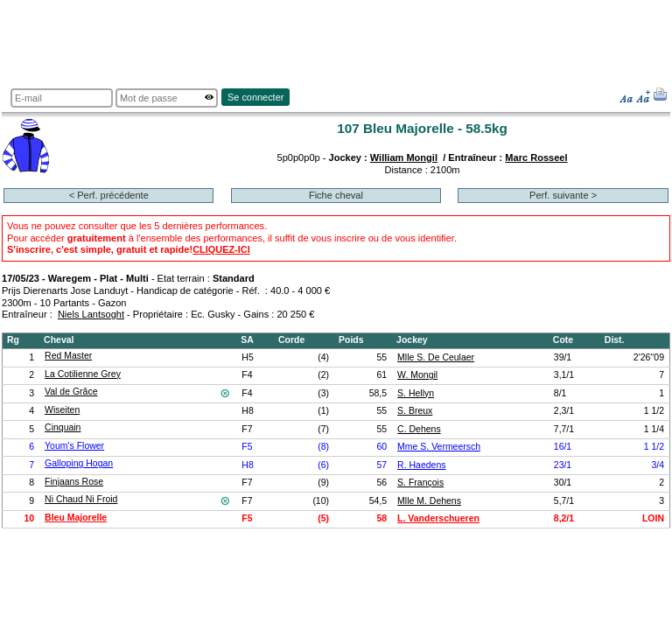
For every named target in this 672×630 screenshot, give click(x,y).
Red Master (68, 356)
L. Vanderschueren (438, 518)
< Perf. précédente (109, 195)
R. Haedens (421, 465)
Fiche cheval (336, 195)
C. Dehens (419, 429)
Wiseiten (62, 410)
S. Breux (415, 411)
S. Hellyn (416, 393)
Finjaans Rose (74, 482)
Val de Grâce (71, 392)
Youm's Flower (74, 446)
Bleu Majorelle (76, 518)
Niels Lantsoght (91, 314)
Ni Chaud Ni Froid (81, 499)
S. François (420, 483)
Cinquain (63, 427)
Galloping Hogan (79, 463)
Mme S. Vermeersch (439, 447)
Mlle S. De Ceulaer (436, 357)
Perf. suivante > (563, 195)
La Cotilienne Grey (83, 374)
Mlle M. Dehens (429, 501)
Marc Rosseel (536, 157)
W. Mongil (417, 375)
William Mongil (404, 157)
